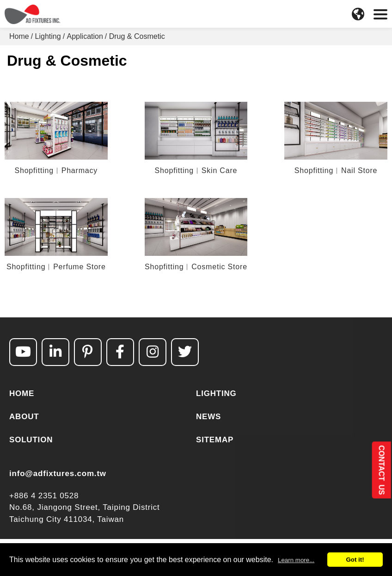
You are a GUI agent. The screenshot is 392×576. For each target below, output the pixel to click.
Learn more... (296, 560)
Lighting (48, 36)
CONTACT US (381, 470)
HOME (22, 393)
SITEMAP (215, 440)
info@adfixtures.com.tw (58, 474)
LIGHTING (216, 393)
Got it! (355, 560)
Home (19, 36)
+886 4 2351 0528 (44, 496)
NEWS (208, 417)
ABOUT (24, 417)
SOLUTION (31, 440)
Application (85, 36)
